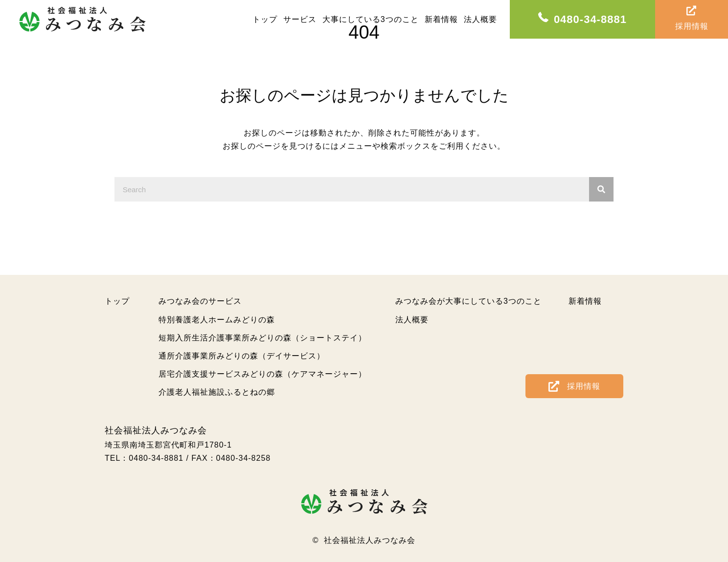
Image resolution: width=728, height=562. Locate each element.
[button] (574, 386)
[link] (265, 19)
